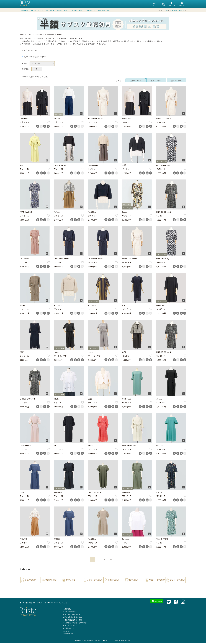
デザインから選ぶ (94, 581)
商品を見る (24, 10)
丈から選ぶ (133, 581)
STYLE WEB (68, 634)
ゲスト (166, 10)
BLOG (65, 632)
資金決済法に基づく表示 (72, 621)
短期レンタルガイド (78, 10)
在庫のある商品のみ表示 (34, 57)
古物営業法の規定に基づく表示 (74, 623)
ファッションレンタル (35, 35)
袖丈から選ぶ (50, 35)
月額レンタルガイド (63, 10)
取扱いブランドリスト (37, 10)
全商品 (22, 35)
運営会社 (67, 610)
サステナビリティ (70, 626)
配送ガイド (91, 10)
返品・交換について (103, 10)
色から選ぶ (71, 581)
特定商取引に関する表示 (72, 618)
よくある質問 (50, 10)
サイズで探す (30, 581)
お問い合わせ (68, 629)
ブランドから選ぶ (177, 581)
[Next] (112, 560)
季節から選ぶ (51, 581)
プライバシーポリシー (71, 615)
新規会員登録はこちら (179, 10)
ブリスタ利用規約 (70, 612)
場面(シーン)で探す (157, 581)
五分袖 (59, 35)
